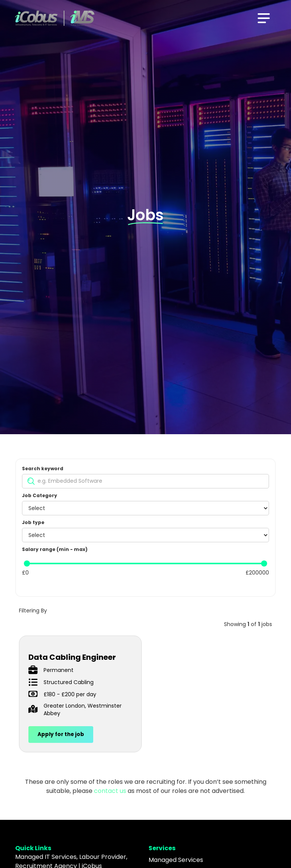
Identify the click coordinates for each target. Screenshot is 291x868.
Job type (33, 522)
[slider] (27, 563)
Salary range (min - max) (55, 549)
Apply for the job (61, 734)
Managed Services (176, 860)
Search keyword (43, 469)
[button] (264, 18)
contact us (110, 791)
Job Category (40, 495)
